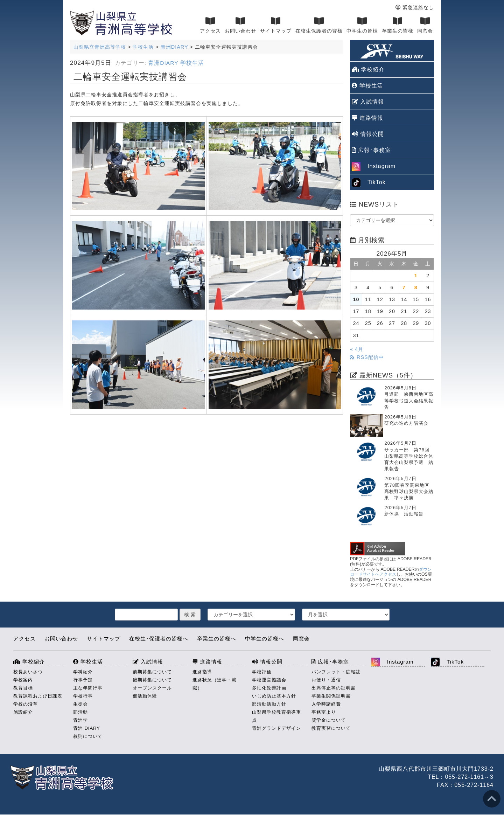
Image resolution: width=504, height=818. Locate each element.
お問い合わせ (240, 25)
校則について (88, 736)
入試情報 (368, 102)
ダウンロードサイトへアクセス (391, 572)
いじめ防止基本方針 (274, 696)
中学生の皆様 (362, 25)
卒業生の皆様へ (217, 639)
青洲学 (80, 720)
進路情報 (367, 118)
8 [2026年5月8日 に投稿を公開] (416, 287)
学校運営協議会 (269, 680)
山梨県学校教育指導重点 (276, 716)
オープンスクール (152, 688)
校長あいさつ (28, 672)
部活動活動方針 (269, 704)
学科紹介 (83, 672)
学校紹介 (368, 70)
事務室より (324, 712)
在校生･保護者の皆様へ (159, 639)
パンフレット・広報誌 (336, 672)
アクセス (210, 25)
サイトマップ (276, 25)
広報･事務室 (371, 150)
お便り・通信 (326, 680)
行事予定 (83, 680)
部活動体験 (145, 696)
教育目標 (23, 688)
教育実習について (331, 728)
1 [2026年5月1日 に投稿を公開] (416, 276)
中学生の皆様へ (265, 639)
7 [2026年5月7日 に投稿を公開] (404, 287)
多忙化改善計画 (269, 688)
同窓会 (425, 25)
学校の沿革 (26, 704)
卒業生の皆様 (398, 25)
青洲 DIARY (87, 728)
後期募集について (152, 680)
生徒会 (80, 704)
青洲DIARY (163, 63)
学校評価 (262, 672)
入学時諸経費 (326, 704)
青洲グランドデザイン (276, 728)
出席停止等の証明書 (334, 688)
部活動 (80, 712)
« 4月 (357, 349)
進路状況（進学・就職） (215, 684)
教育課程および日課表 (38, 696)
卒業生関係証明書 (331, 696)
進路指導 (202, 672)
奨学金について (329, 720)
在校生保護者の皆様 (319, 25)
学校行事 (83, 696)
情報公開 (368, 134)
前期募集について (152, 672)
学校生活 (192, 63)
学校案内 (23, 680)
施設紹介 (23, 712)
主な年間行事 (88, 688)
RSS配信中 (367, 357)
